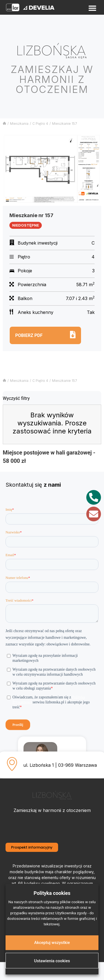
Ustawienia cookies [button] (52, 961)
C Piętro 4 (40, 124)
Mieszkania (19, 124)
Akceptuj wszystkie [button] (52, 943)
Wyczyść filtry (16, 398)
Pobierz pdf (29, 335)
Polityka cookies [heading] (52, 893)
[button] (92, 8)
